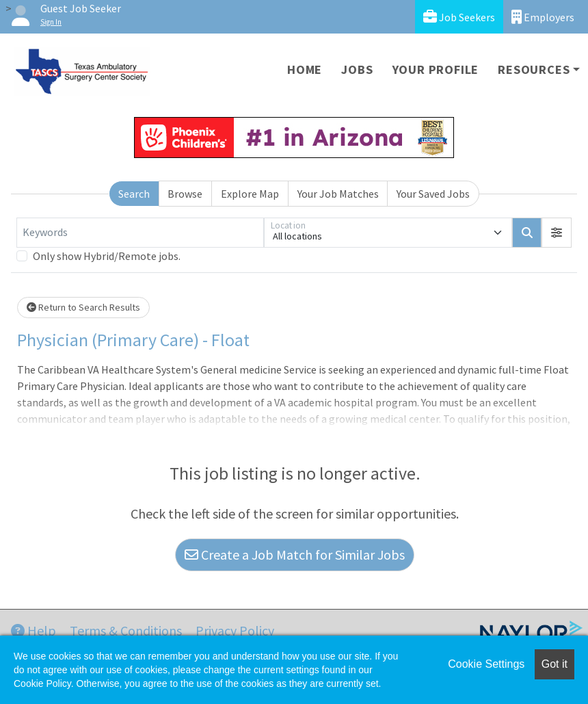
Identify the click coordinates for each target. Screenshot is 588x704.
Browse (185, 194)
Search (134, 194)
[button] (557, 233)
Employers (543, 17)
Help (34, 630)
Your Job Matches (338, 194)
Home (305, 69)
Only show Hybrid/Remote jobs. (107, 256)
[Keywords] (140, 233)
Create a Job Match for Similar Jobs (295, 555)
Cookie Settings (486, 664)
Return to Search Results (83, 307)
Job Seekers (459, 17)
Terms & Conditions (126, 630)
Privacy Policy (235, 630)
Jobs (357, 69)
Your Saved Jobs (433, 194)
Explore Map (250, 194)
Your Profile (436, 69)
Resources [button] (534, 69)
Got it (554, 664)
